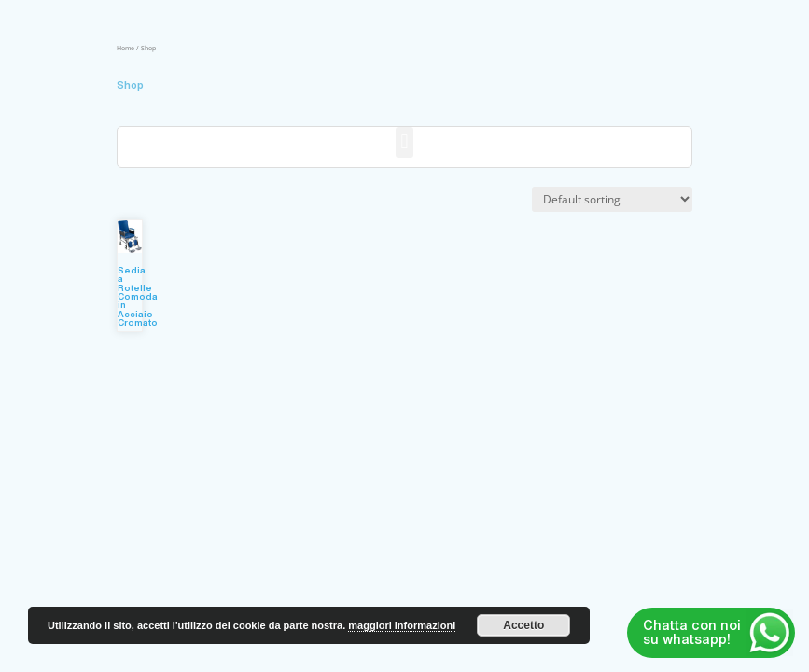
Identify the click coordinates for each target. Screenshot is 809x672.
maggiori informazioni (402, 625)
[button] (404, 142)
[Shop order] (612, 199)
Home (126, 48)
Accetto (523, 625)
